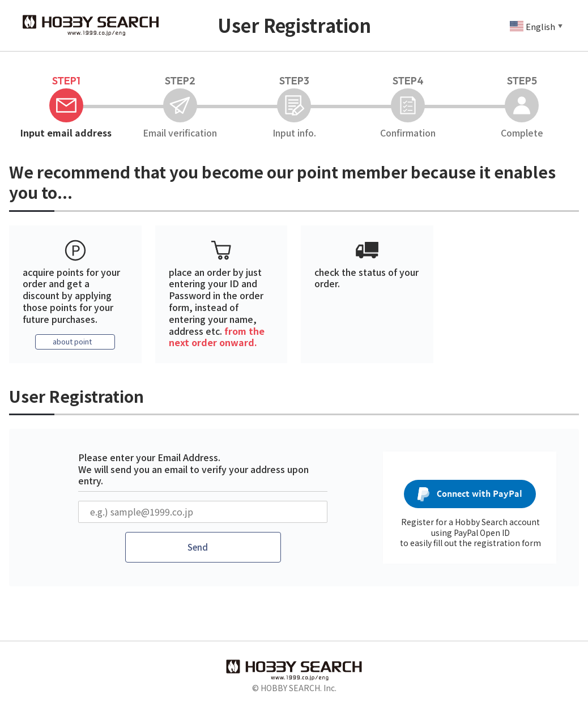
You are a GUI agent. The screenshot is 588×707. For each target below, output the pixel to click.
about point (73, 342)
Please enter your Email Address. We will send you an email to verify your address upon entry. (193, 470)
